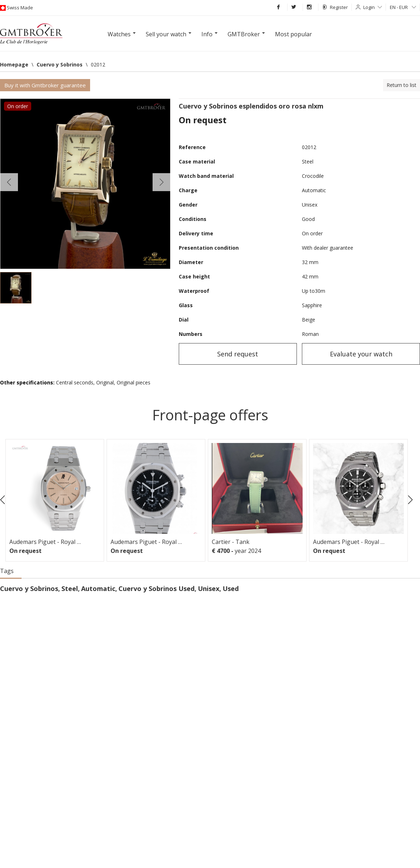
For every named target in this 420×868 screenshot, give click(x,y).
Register (335, 7)
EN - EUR (403, 7)
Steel (70, 588)
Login (373, 7)
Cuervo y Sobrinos (29, 588)
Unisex (209, 588)
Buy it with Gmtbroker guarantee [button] (45, 85)
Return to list (402, 85)
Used (231, 588)
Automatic (98, 588)
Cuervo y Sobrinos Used (157, 588)
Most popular (293, 34)
